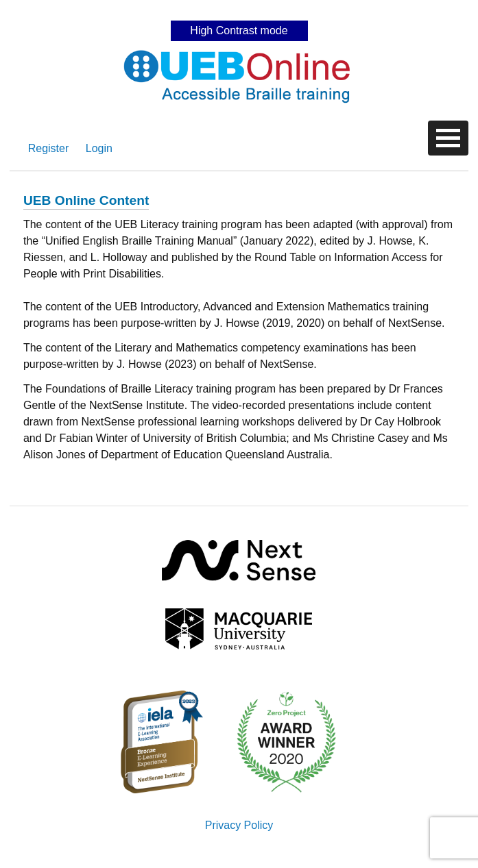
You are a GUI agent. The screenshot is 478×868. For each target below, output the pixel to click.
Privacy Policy (239, 825)
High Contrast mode (239, 30)
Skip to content (239, 10)
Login (99, 148)
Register (49, 148)
